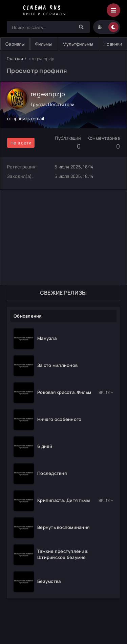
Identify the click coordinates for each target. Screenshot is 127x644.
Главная (15, 59)
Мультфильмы (78, 44)
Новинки (113, 44)
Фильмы (44, 44)
